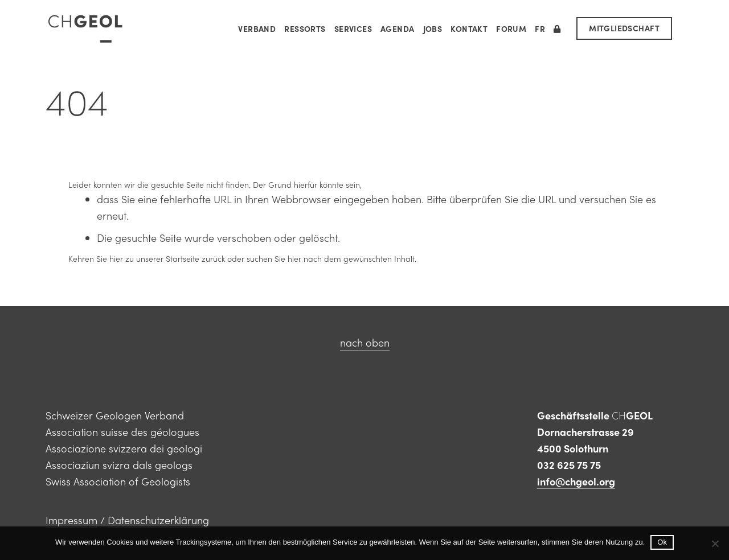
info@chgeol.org (576, 481)
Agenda (398, 28)
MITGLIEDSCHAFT (624, 28)
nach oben (365, 342)
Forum (511, 28)
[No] (715, 543)
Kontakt (469, 28)
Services (353, 28)
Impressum (71, 520)
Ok (662, 542)
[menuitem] (540, 28)
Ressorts (305, 28)
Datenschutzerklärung (158, 520)
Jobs (433, 28)
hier (116, 258)
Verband (257, 28)
